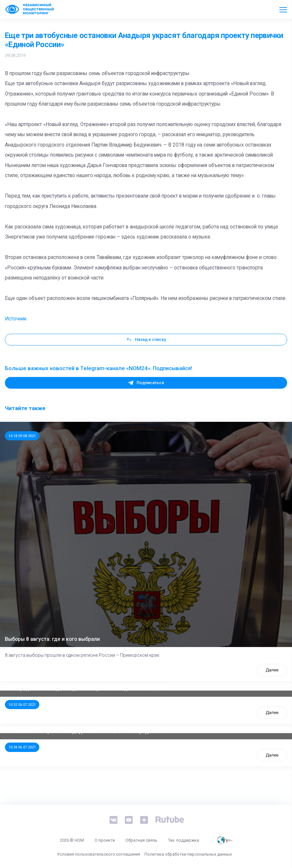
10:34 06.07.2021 (22, 747)
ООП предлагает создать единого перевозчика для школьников (85, 689)
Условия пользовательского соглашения (99, 854)
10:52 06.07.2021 (22, 705)
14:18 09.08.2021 (22, 436)
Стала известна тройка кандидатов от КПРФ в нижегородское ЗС (86, 732)
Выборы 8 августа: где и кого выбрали (52, 639)
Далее (272, 670)
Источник (16, 319)
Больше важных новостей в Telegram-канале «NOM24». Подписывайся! (99, 368)
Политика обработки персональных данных (188, 854)
